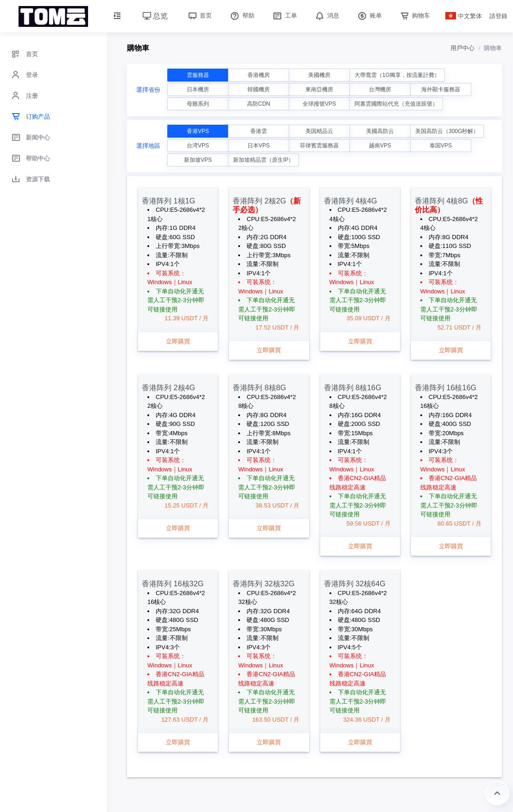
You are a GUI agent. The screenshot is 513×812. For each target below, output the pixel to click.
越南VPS (380, 146)
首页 (199, 16)
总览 (155, 16)
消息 (327, 16)
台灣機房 (380, 89)
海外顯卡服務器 (441, 89)
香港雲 (259, 131)
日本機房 (198, 89)
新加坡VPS (198, 160)
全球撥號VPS (319, 104)
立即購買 (178, 341)
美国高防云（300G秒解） (447, 131)
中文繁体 (464, 16)
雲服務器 (198, 75)
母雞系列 (198, 104)
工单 (284, 16)
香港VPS (198, 131)
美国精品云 (319, 131)
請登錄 (498, 16)
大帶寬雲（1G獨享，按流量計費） (397, 75)
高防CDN (259, 104)
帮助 (241, 16)
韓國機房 (259, 89)
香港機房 (259, 75)
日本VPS (259, 146)
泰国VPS (441, 146)
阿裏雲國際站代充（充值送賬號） (396, 104)
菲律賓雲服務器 (319, 146)
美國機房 (319, 75)
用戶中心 (462, 48)
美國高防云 (380, 131)
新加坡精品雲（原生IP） (263, 160)
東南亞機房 (319, 89)
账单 (369, 16)
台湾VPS (198, 146)
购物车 (415, 16)
